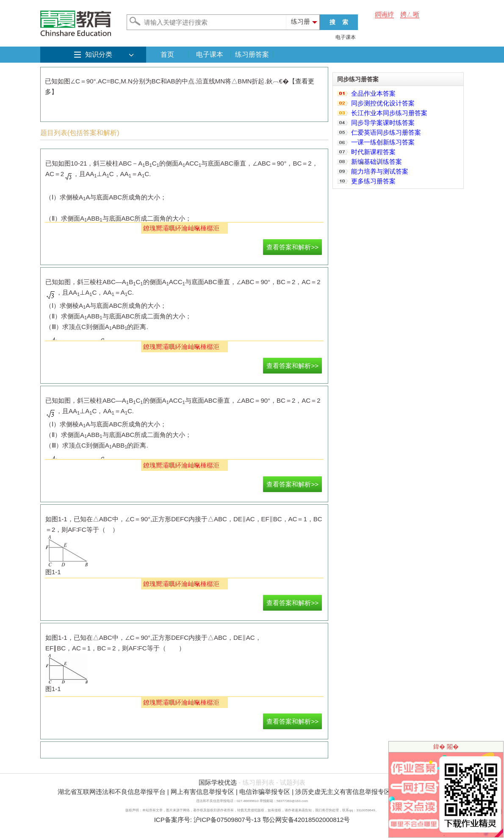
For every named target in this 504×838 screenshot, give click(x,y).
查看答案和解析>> (292, 247)
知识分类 (99, 54)
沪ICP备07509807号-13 (227, 820)
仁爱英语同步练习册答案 (386, 132)
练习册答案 (252, 54)
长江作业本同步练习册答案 (389, 113)
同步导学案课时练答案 (383, 123)
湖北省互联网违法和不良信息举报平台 (112, 792)
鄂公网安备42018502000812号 (306, 820)
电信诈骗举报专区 (265, 792)
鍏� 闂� (446, 747)
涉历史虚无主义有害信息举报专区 (343, 792)
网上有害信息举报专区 (202, 792)
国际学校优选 (218, 782)
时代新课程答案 (373, 152)
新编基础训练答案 (377, 162)
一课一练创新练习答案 (383, 142)
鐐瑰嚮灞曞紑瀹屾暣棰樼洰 (181, 228)
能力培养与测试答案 (380, 171)
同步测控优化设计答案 (383, 103)
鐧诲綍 (384, 14)
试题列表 (293, 782)
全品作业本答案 (373, 93)
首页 (167, 54)
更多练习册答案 (373, 181)
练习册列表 (259, 782)
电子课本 (346, 37)
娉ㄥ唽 (410, 14)
